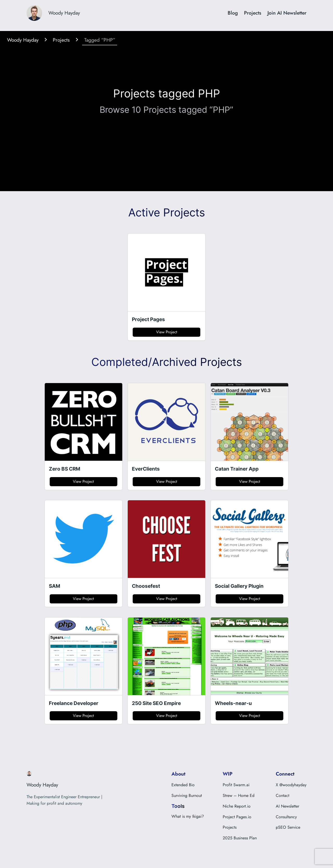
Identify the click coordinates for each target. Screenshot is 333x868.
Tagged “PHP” (100, 40)
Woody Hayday (64, 13)
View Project (167, 332)
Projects (61, 40)
